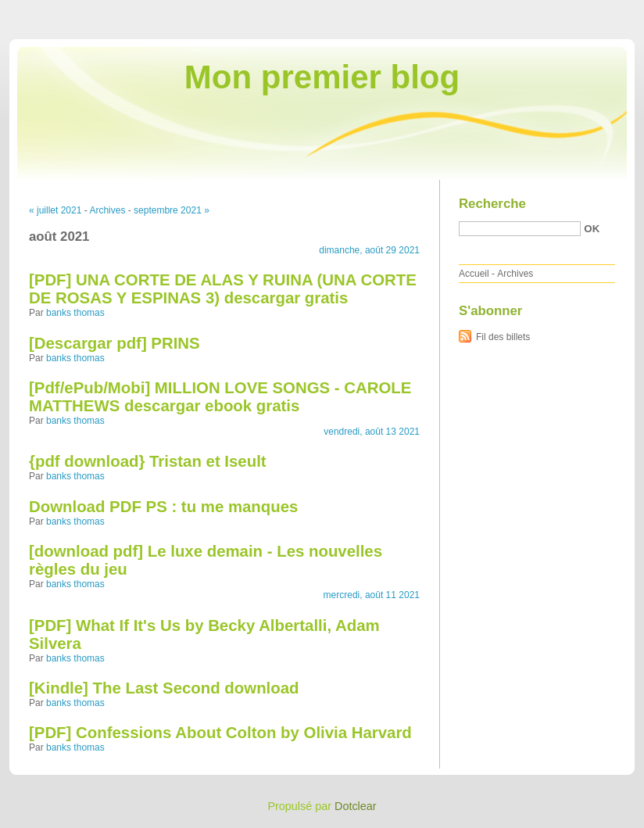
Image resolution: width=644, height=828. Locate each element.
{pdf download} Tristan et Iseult (148, 461)
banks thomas (75, 313)
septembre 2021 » (172, 210)
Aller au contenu (452, 11)
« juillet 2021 (55, 210)
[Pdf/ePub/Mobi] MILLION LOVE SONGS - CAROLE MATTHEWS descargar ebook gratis (220, 397)
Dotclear (356, 806)
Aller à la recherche (598, 11)
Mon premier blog (322, 77)
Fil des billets (503, 337)
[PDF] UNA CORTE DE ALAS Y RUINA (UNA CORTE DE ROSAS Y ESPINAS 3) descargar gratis (223, 289)
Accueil (474, 274)
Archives (107, 210)
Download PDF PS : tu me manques (163, 507)
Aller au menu (521, 11)
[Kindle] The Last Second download (164, 688)
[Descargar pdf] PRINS (114, 343)
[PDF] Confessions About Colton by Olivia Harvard (220, 733)
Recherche (492, 204)
